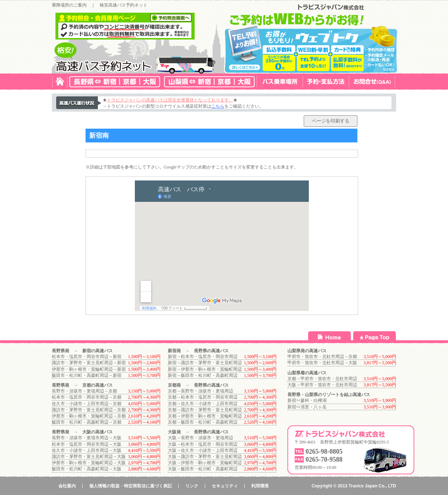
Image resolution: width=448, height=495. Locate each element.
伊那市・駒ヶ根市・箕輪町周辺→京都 (89, 416)
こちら (218, 106)
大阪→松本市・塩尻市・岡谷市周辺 (203, 444)
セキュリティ (225, 486)
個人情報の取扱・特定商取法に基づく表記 (130, 486)
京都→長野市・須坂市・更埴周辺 (200, 391)
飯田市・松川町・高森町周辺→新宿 (87, 375)
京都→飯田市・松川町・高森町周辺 (203, 422)
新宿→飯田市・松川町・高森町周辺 (203, 375)
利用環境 (260, 486)
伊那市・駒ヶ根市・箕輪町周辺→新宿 (89, 369)
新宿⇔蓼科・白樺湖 (307, 400)
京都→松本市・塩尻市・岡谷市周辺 (203, 397)
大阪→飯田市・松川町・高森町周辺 (203, 469)
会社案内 (67, 486)
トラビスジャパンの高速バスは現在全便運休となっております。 (170, 100)
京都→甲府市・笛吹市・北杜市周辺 (322, 379)
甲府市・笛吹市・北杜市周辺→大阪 (322, 363)
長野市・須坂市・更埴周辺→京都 (84, 391)
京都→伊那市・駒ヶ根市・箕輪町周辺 (205, 416)
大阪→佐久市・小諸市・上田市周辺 (203, 450)
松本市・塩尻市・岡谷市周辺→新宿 (87, 357)
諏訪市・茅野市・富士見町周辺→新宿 (89, 363)
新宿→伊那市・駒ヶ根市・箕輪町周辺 (205, 369)
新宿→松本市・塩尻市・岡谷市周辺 (203, 357)
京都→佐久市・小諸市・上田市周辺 (203, 404)
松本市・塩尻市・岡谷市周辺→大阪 (87, 444)
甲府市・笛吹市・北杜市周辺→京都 (322, 357)
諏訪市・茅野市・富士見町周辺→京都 (89, 410)
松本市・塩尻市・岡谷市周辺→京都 (87, 397)
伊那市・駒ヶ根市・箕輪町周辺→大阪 (89, 463)
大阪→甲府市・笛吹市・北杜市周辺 (322, 385)
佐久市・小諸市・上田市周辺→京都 (87, 404)
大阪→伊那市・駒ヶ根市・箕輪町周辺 (205, 463)
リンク (192, 486)
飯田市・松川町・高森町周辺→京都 (87, 422)
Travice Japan (363, 486)
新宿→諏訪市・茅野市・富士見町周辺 (205, 363)
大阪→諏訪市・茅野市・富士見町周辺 (205, 457)
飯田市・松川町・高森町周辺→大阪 (87, 469)
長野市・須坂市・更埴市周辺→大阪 (87, 438)
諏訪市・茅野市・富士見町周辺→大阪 (89, 457)
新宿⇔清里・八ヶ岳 (307, 407)
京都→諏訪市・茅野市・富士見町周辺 (205, 410)
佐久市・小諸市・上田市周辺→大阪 (87, 450)
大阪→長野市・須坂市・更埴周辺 (200, 438)
